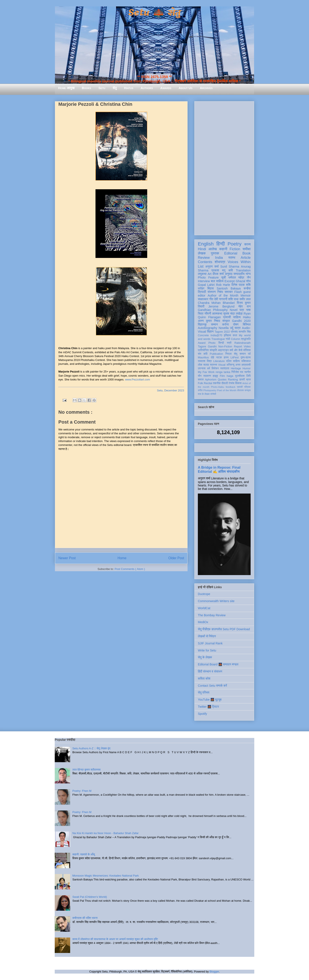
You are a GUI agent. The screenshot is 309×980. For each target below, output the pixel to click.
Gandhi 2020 (241, 321)
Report (238, 347)
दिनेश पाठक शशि (241, 285)
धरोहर (201, 288)
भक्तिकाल (246, 361)
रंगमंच (232, 383)
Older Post (176, 558)
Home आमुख (66, 88)
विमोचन (215, 368)
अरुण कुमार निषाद (209, 321)
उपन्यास (202, 368)
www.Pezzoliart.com (138, 379)
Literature (219, 361)
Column (236, 339)
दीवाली (225, 383)
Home (122, 558)
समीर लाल (245, 299)
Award (202, 343)
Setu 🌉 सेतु (154, 13)
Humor (247, 368)
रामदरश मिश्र (205, 361)
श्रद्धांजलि (246, 339)
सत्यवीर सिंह (245, 332)
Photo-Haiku (218, 387)
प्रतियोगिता (203, 350)
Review (204, 258)
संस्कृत (226, 321)
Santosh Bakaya (229, 288)
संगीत (200, 390)
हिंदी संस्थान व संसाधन (210, 671)
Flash (238, 292)
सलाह (206, 365)
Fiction (235, 249)
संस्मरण (212, 292)
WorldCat (204, 608)
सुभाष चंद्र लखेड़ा (233, 314)
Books (86, 88)
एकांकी (240, 387)
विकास (238, 383)
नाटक (219, 357)
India (219, 258)
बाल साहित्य (217, 281)
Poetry (234, 244)
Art (210, 274)
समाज (201, 380)
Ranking (233, 380)
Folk (200, 383)
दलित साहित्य (233, 361)
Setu (102, 88)
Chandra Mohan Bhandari (216, 303)
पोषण (236, 324)
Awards (166, 88)
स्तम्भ (232, 258)
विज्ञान (210, 332)
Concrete (203, 335)
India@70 (216, 335)
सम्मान (214, 324)
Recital (208, 383)
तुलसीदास (240, 376)
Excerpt (229, 281)
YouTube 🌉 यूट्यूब (210, 700)
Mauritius (203, 357)
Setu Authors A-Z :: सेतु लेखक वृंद (91, 748)
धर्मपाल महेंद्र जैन (239, 277)
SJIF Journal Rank (210, 643)
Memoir (246, 295)
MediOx (203, 622)
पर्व (249, 354)
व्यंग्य (248, 274)
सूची (223, 277)
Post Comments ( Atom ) (130, 569)
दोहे (212, 357)
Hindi (202, 249)
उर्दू (232, 328)
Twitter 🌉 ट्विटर (208, 707)
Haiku (247, 317)
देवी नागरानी (221, 299)
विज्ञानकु (202, 324)
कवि (231, 270)
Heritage (236, 368)
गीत (211, 299)
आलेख (213, 249)
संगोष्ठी (213, 394)
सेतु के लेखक (205, 657)
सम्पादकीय (239, 274)
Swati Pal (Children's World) (90, 897)
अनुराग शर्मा (212, 267)
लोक (200, 365)
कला (235, 335)
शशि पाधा (233, 299)
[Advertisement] (224, 167)
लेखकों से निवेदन (207, 636)
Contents (205, 262)
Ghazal (240, 281)
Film (222, 376)
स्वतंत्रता (225, 368)
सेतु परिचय (204, 692)
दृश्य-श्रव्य (246, 357)
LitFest (235, 357)
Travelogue (218, 339)
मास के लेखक (204, 394)
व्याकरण (207, 376)
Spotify (202, 714)
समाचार (229, 292)
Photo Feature (208, 277)
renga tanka (223, 372)
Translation (243, 270)
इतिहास (227, 335)
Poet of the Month (227, 390)
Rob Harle (223, 285)
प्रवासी (227, 317)
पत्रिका (247, 387)
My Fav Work (206, 372)
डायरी (242, 380)
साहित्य (237, 317)
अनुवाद (229, 274)
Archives (206, 88)
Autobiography (208, 328)
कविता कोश (204, 679)
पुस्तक (215, 253)
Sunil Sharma (230, 267)
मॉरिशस (247, 350)
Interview (204, 281)
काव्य (247, 244)
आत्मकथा (217, 314)
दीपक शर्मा (218, 274)
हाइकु (215, 376)
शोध (249, 281)
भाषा (248, 310)
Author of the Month (223, 295)
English (206, 244)
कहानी (223, 249)
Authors (147, 88)
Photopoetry (210, 390)
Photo (212, 343)
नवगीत (247, 372)
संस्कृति (213, 350)
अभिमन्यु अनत (233, 365)
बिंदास (211, 288)
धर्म (209, 368)
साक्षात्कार (203, 299)
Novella (224, 328)
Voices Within (239, 262)
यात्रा (238, 328)
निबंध (220, 292)
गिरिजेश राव (237, 372)
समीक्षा (247, 249)
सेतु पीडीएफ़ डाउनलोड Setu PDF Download (224, 629)
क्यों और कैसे (236, 350)
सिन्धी (221, 343)
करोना (225, 324)
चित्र (201, 314)
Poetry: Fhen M (82, 791)
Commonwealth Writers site (216, 601)
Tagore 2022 (222, 332)
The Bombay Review (212, 615)
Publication (217, 354)
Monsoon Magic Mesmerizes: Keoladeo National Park (105, 876)
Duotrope (204, 594)
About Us (186, 88)
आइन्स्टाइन (223, 350)
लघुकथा (202, 274)
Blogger (214, 972)
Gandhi (212, 347)
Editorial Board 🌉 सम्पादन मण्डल (218, 664)
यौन (200, 376)
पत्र (242, 310)
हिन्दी (220, 244)
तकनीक (217, 383)
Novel (234, 310)
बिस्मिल (247, 324)
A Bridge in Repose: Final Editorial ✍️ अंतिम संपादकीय (219, 469)
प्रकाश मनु (218, 270)
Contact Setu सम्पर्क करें (212, 686)
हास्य (226, 357)
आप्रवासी (246, 365)
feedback (231, 387)
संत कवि (203, 354)
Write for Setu (207, 650)
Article (246, 258)
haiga (230, 376)
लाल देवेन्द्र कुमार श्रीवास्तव (86, 770)
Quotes (222, 380)
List (201, 266)
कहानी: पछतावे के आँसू (84, 854)
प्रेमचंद (234, 332)
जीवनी (208, 314)
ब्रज (249, 380)
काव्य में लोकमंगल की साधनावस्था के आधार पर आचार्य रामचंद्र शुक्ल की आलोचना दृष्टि (115, 939)
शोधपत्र (220, 262)
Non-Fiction (225, 347)
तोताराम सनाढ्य (244, 390)
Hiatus (129, 88)
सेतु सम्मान (240, 354)
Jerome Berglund (221, 306)
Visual (222, 365)
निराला (228, 354)
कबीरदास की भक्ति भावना (85, 918)
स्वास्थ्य (214, 365)
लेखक (202, 253)
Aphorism (211, 380)
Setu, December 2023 (171, 390)
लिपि (248, 376)
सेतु (115, 88)
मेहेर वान (245, 306)
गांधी (228, 339)
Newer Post (67, 558)
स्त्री (229, 343)
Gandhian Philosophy (213, 310)
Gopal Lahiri (206, 285)
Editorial (231, 253)
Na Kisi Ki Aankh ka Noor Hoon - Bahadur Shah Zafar (105, 833)
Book (247, 253)
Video (247, 347)
